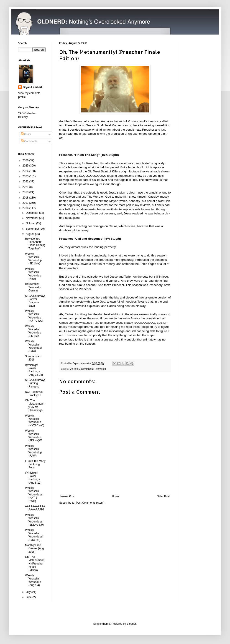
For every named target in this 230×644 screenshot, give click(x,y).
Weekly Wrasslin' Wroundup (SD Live (33, 331)
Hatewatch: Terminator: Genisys (34, 287)
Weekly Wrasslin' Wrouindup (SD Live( (33, 259)
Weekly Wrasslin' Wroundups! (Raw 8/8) (34, 535)
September (33, 229)
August (30, 234)
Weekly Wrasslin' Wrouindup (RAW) (33, 451)
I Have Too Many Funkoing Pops (35, 464)
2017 (26, 203)
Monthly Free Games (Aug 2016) (34, 548)
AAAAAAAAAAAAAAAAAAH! (35, 508)
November (32, 218)
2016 (26, 208)
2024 (26, 171)
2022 (26, 182)
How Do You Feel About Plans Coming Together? (35, 244)
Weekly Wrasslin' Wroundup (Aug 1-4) (33, 580)
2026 (26, 160)
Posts (26, 134)
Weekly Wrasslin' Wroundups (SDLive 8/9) (34, 520)
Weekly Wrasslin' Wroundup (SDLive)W (33, 436)
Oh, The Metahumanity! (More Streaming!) (35, 405)
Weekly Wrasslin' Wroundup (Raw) (33, 274)
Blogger (131, 624)
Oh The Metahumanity (82, 369)
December (32, 213)
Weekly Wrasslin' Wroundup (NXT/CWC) (34, 316)
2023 (26, 176)
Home (116, 496)
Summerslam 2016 (33, 358)
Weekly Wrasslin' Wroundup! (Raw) (33, 346)
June (29, 597)
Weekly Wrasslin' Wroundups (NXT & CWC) (34, 495)
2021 (26, 187)
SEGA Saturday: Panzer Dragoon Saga (35, 301)
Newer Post (67, 496)
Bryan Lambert (32, 87)
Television (100, 369)
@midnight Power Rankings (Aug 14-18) (34, 370)
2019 (26, 192)
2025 (26, 166)
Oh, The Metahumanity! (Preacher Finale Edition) (35, 564)
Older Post (163, 496)
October (31, 223)
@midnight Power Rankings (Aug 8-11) (33, 478)
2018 (26, 198)
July (29, 592)
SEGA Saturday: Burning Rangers (35, 383)
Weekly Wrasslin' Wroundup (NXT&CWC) (35, 421)
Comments (29, 141)
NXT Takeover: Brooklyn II (34, 393)
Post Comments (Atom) (90, 503)
